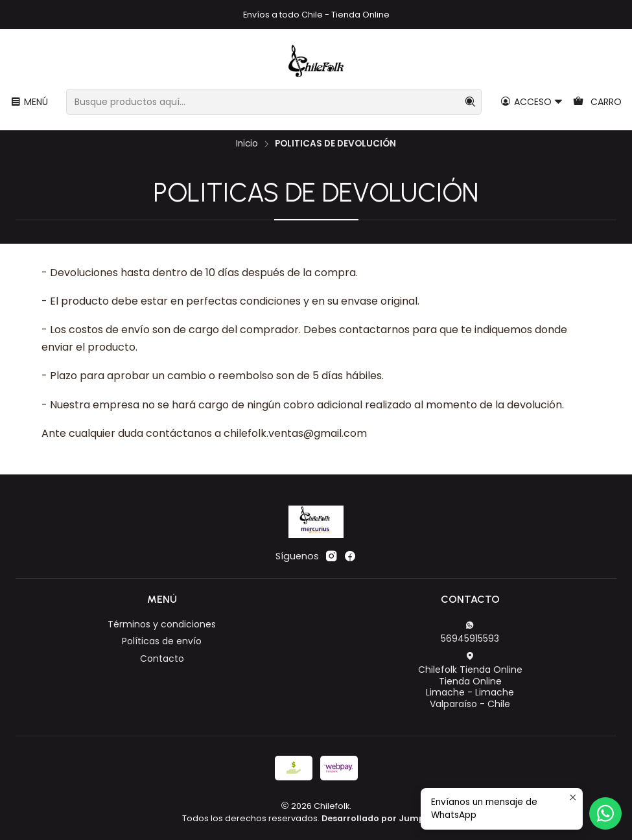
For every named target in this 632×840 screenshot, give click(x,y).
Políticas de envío (162, 641)
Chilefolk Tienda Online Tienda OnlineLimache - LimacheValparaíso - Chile (470, 681)
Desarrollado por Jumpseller (385, 818)
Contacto (162, 659)
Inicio (247, 144)
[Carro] (597, 102)
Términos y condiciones (162, 624)
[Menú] (29, 102)
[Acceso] (532, 102)
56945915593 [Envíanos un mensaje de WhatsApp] (470, 633)
